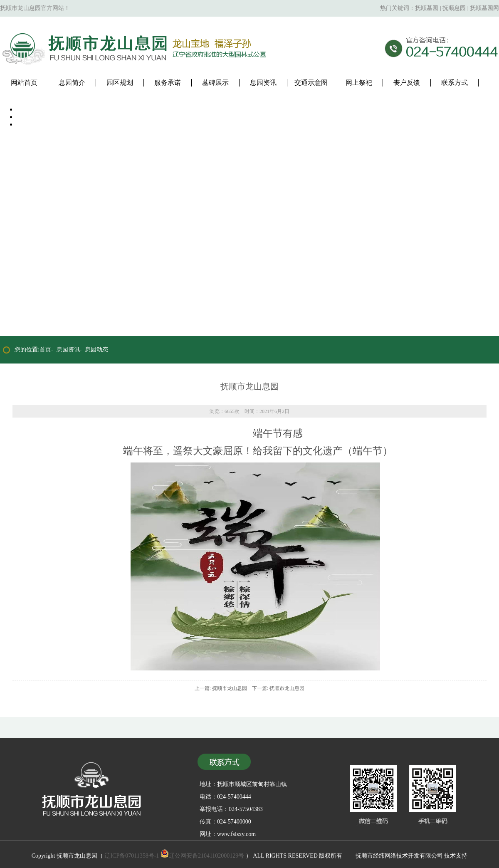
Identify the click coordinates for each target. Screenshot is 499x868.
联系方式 (455, 83)
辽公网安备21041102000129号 (202, 856)
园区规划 (120, 83)
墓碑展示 (215, 83)
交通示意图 (311, 83)
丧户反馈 (407, 83)
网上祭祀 (359, 83)
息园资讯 (263, 83)
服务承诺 (168, 83)
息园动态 (96, 350)
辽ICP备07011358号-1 (132, 856)
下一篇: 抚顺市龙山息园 (278, 688)
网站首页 (24, 83)
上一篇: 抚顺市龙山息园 (221, 688)
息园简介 (72, 83)
